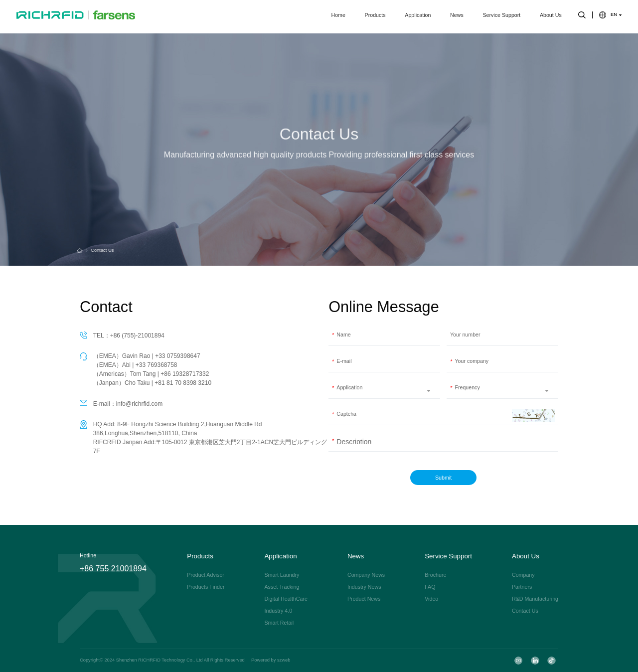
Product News (364, 599)
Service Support (501, 16)
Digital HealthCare (286, 599)
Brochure (435, 575)
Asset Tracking (282, 587)
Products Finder (206, 587)
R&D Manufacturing (535, 599)
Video (431, 599)
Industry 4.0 (278, 611)
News (457, 16)
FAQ (430, 587)
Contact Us (100, 251)
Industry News (364, 587)
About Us (551, 16)
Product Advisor (206, 575)
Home (338, 16)
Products (375, 16)
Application (418, 16)
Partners (522, 587)
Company (523, 575)
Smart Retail (279, 623)
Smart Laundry (282, 575)
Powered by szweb (271, 660)
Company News (366, 575)
